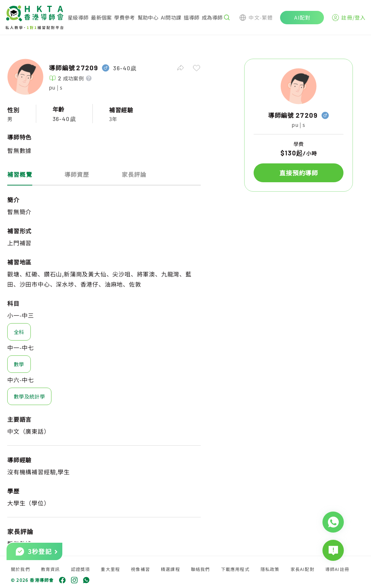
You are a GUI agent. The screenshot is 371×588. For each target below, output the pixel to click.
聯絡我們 (201, 569)
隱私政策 (270, 569)
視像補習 (140, 569)
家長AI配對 (303, 569)
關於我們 (20, 569)
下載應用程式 (235, 569)
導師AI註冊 (337, 569)
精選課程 (170, 569)
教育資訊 (51, 569)
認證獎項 (81, 569)
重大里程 (110, 569)
